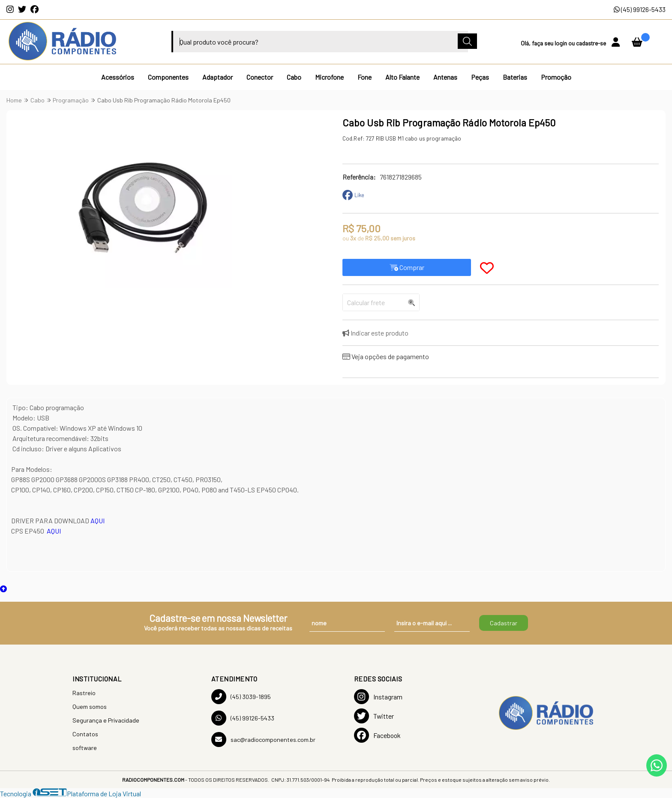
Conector (260, 77)
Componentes (168, 77)
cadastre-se (592, 43)
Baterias (515, 77)
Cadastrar (504, 623)
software (85, 748)
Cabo (294, 77)
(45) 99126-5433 (640, 9)
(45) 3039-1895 (241, 697)
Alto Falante (402, 77)
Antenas (445, 77)
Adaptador (217, 77)
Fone (364, 77)
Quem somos (90, 706)
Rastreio (84, 693)
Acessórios (118, 77)
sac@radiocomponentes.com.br (263, 739)
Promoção (556, 77)
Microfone (329, 77)
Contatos (85, 734)
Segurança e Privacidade (106, 720)
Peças (480, 77)
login (561, 43)
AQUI (97, 520)
